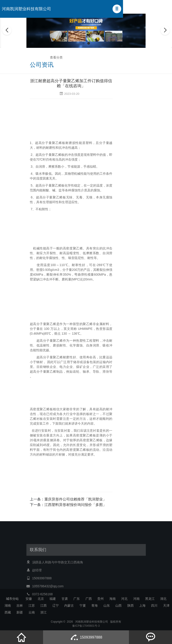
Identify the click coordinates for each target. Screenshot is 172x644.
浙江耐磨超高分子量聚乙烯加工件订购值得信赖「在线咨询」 (71, 83)
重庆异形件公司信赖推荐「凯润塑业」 (75, 499)
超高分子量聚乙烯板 (50, 143)
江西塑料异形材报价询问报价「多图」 (75, 505)
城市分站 (12, 599)
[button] (117, 9)
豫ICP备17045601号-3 (86, 629)
